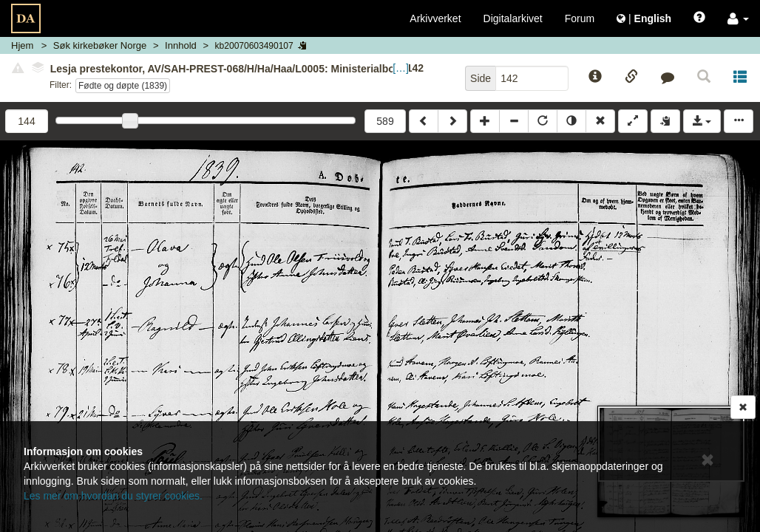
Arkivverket (435, 18)
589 (385, 121)
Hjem (22, 45)
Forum (580, 18)
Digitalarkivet (513, 18)
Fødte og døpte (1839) (123, 86)
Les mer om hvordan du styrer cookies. (113, 496)
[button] (738, 18)
